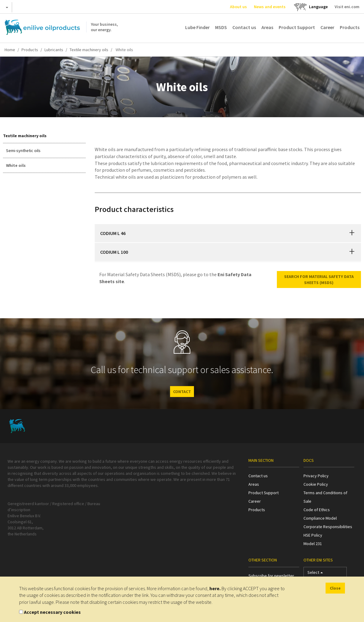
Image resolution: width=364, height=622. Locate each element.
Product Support (297, 27)
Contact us (244, 27)
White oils (16, 165)
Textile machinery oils (89, 50)
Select (315, 574)
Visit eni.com (347, 7)
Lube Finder (197, 27)
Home (10, 50)
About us (238, 7)
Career (327, 27)
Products (350, 27)
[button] (352, 233)
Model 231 (313, 544)
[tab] (228, 233)
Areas (267, 27)
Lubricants (54, 50)
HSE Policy (313, 535)
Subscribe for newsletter (271, 576)
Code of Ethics (317, 510)
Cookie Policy (316, 484)
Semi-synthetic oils (23, 151)
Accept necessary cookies (52, 612)
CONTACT (182, 392)
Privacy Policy (316, 476)
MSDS (221, 27)
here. (215, 588)
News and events (270, 7)
